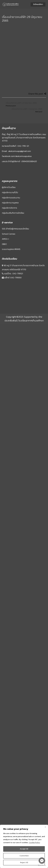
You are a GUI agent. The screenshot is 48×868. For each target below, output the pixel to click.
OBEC (4, 229)
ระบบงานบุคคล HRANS (11, 234)
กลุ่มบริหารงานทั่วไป (10, 177)
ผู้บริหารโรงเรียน (9, 172)
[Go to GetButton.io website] (42, 865)
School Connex (9, 218)
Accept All (24, 849)
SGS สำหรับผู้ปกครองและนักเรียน (15, 213)
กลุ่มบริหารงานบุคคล (10, 187)
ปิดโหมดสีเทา (38, 4)
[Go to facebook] (42, 861)
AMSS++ (6, 223)
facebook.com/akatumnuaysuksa (17, 141)
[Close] (45, 827)
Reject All (24, 863)
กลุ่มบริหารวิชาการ (9, 192)
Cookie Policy (34, 843)
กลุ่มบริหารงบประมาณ (11, 182)
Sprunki (2, 295)
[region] (24, 846)
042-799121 (18, 258)
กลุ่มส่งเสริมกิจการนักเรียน (13, 197)
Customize (24, 856)
